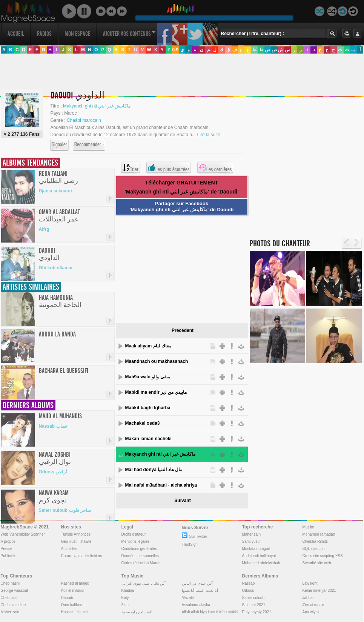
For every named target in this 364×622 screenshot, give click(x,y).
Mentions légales (136, 541)
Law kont (310, 583)
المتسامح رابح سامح (137, 612)
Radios (44, 34)
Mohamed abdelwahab (261, 563)
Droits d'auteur (134, 534)
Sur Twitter (195, 537)
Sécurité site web (317, 563)
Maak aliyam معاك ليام (148, 346)
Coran (66, 556)
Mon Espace (77, 34)
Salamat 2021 (254, 605)
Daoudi (67, 598)
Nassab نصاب (53, 426)
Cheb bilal (9, 598)
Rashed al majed (75, 583)
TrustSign (190, 544)
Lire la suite (208, 135)
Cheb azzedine (13, 605)
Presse (7, 549)
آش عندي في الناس (197, 583)
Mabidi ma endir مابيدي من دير (156, 392)
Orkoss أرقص (53, 472)
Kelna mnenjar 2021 (319, 591)
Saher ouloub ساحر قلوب (65, 510)
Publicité (8, 556)
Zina (125, 605)
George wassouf (15, 591)
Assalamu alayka (196, 605)
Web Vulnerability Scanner (23, 534)
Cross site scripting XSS (323, 556)
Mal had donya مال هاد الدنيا (154, 470)
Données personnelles (140, 556)
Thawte (85, 541)
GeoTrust (69, 541)
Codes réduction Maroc (141, 563)
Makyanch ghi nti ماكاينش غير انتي (160, 454)
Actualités (69, 549)
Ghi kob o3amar (56, 268)
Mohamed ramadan (319, 534)
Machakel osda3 (143, 423)
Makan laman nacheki (148, 439)
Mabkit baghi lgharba (148, 408)
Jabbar (308, 598)
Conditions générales (139, 549)
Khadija (128, 591)
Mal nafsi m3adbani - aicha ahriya (161, 485)
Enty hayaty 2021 (257, 612)
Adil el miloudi (73, 591)
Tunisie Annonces (76, 534)
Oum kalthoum (73, 605)
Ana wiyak (311, 612)
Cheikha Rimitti (315, 541)
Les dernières (215, 167)
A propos (8, 541)
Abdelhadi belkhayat (259, 556)
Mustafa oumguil (256, 549)
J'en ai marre (313, 605)
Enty (125, 598)
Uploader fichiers (88, 556)
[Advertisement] (71, 159)
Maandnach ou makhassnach (157, 361)
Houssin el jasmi (75, 612)
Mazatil (188, 598)
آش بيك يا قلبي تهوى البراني (144, 583)
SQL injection (314, 549)
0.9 (175, 50)
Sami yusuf (251, 541)
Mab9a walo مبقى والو (148, 377)
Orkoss (248, 591)
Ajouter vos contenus (129, 34)
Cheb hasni (10, 583)
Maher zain (251, 534)
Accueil (16, 34)
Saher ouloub (253, 598)
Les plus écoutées (169, 167)
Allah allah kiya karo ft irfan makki (210, 612)
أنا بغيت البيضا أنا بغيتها (200, 591)
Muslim (309, 527)
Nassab (249, 583)
